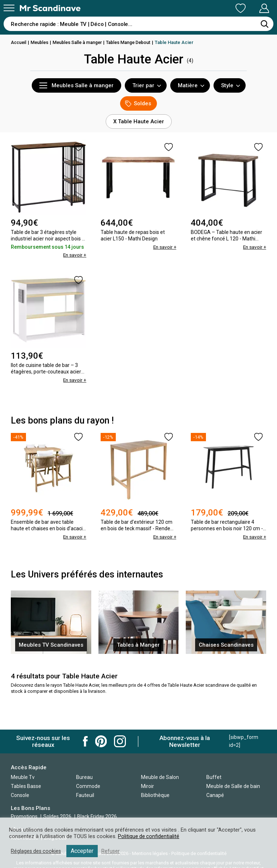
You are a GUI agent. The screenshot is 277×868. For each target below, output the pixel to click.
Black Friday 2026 (97, 816)
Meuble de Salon (160, 777)
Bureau (84, 777)
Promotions (24, 816)
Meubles (41, 42)
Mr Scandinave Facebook (85, 741)
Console (20, 795)
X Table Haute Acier (139, 121)
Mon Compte (250, 8)
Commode (88, 786)
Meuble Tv (23, 777)
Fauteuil (85, 795)
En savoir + (74, 255)
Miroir (148, 786)
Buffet (214, 777)
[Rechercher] (264, 24)
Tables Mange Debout (134, 42)
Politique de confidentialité (149, 836)
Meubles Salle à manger (81, 42)
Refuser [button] (113, 851)
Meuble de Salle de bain (233, 786)
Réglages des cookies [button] (37, 851)
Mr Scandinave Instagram (120, 741)
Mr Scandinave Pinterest (101, 741)
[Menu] (9, 8)
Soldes (138, 104)
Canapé (215, 795)
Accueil (19, 42)
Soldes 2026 (58, 816)
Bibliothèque (155, 795)
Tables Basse (26, 786)
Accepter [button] (84, 851)
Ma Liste (203, 8)
